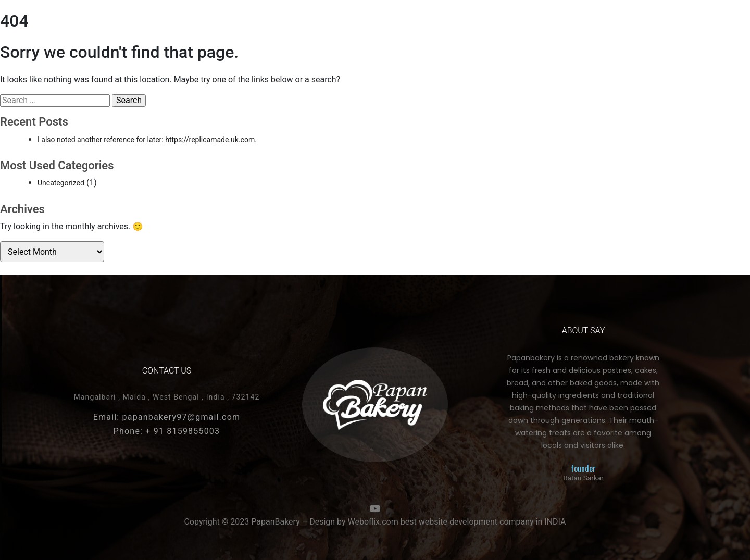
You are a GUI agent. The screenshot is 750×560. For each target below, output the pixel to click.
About (485, 31)
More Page (586, 31)
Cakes (130, 31)
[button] (643, 32)
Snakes (221, 31)
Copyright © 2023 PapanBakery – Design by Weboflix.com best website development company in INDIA (375, 522)
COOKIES (174, 31)
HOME (90, 31)
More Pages (274, 31)
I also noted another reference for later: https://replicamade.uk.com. (147, 140)
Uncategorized (61, 183)
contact (532, 31)
